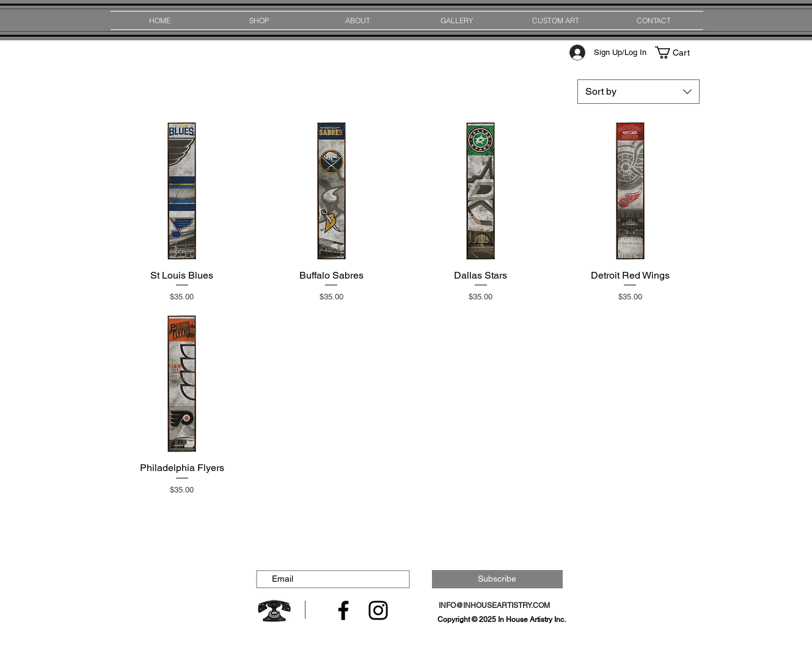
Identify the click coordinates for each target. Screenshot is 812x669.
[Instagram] (378, 610)
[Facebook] (343, 610)
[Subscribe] (497, 579)
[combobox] (638, 92)
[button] (678, 53)
